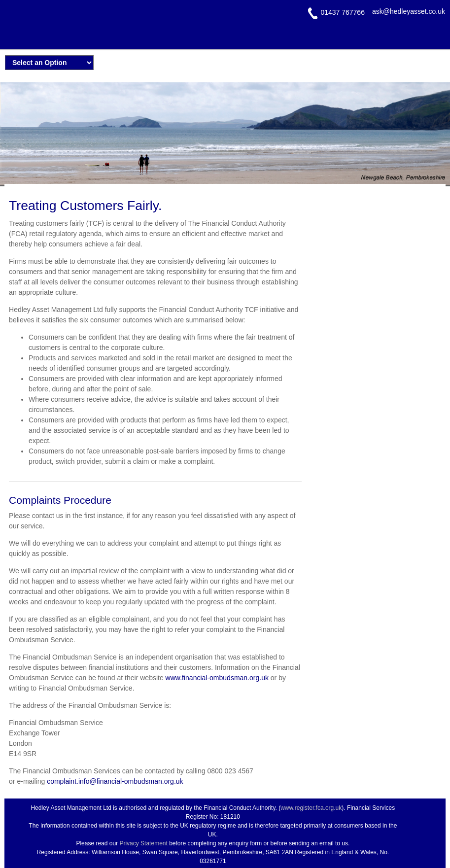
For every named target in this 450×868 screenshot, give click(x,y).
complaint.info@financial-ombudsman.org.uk (115, 781)
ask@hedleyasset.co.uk (409, 11)
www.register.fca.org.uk (311, 808)
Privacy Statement (143, 843)
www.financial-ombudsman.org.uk (217, 678)
